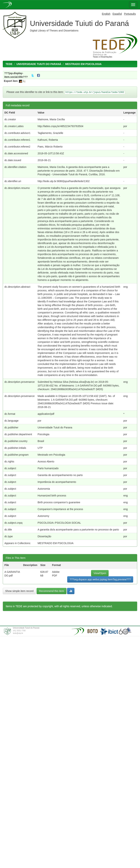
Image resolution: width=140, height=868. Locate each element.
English (106, 14)
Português (130, 14)
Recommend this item (51, 591)
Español (117, 14)
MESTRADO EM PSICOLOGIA (83, 64)
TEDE (9, 64)
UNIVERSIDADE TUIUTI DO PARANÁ (39, 64)
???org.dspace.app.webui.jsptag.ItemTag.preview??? (100, 579)
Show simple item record (19, 591)
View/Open (100, 573)
